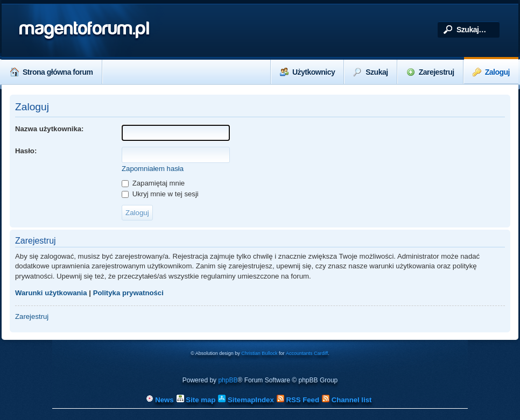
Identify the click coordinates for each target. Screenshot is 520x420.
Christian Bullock (259, 353)
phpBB (228, 380)
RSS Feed (298, 400)
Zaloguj (491, 72)
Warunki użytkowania (51, 293)
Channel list (347, 400)
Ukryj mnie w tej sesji (160, 194)
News (160, 400)
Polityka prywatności (128, 293)
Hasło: (26, 151)
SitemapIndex (246, 400)
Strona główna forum (52, 72)
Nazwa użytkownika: (50, 129)
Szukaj (370, 72)
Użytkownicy (307, 72)
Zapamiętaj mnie (153, 183)
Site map (196, 400)
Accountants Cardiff (307, 353)
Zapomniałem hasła (153, 169)
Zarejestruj (430, 72)
